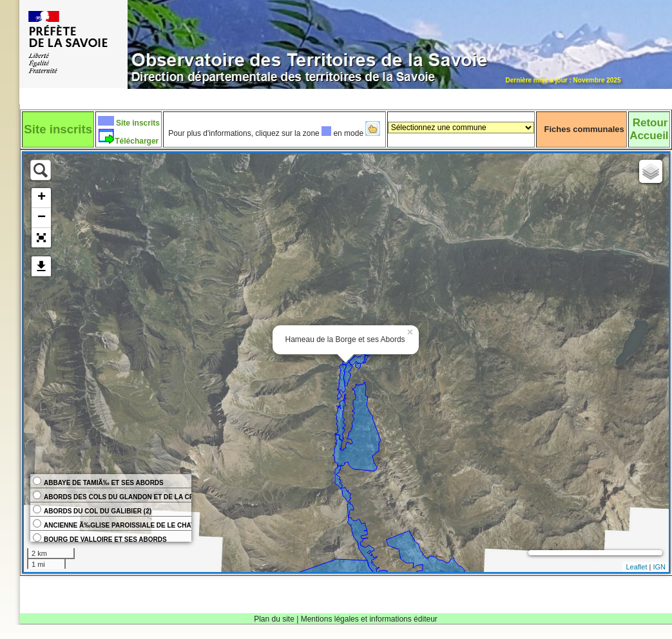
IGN (659, 567)
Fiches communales (584, 129)
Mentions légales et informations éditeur (369, 619)
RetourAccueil (649, 129)
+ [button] (42, 198)
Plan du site (274, 619)
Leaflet (636, 567)
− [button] (42, 218)
